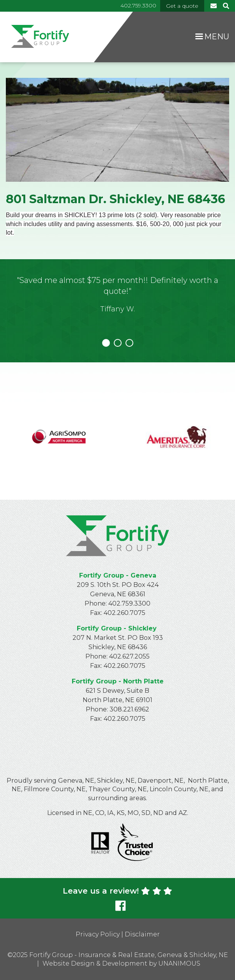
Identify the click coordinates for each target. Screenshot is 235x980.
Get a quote (182, 6)
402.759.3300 (138, 5)
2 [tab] (118, 343)
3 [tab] (129, 343)
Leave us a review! (117, 891)
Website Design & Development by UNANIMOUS (121, 963)
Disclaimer (142, 934)
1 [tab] (106, 343)
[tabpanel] (117, 300)
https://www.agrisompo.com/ (59, 431)
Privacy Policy (98, 934)
